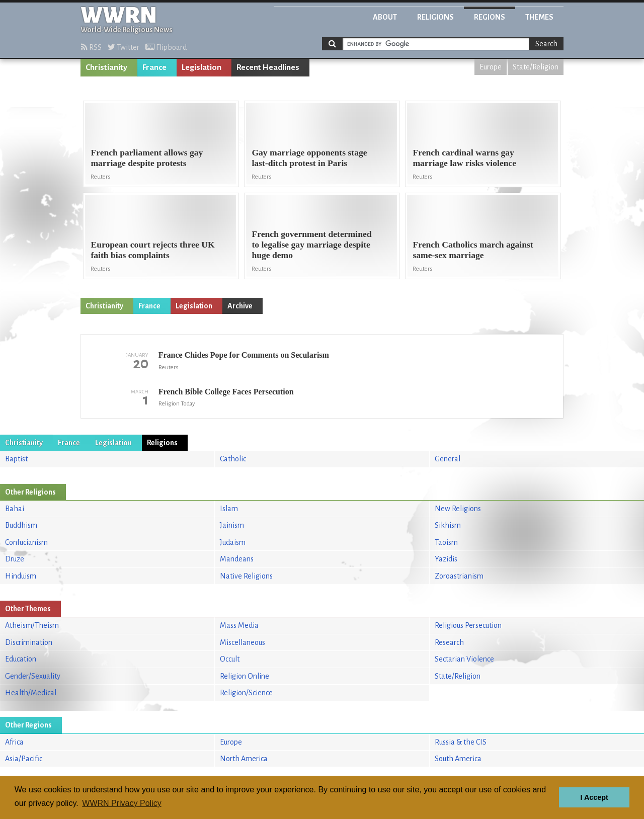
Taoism (446, 542)
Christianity (106, 67)
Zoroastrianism (459, 576)
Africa (14, 742)
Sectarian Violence (464, 659)
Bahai (15, 509)
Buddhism (21, 525)
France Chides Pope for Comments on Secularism (244, 355)
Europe (491, 67)
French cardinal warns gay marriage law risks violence (464, 158)
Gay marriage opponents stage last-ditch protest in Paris (309, 158)
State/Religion (536, 67)
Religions (435, 17)
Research (449, 642)
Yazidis (446, 559)
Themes (539, 17)
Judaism (233, 542)
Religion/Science (246, 693)
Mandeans (237, 559)
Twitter (124, 47)
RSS (91, 47)
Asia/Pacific (24, 759)
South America (458, 759)
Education (21, 659)
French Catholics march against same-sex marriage (473, 250)
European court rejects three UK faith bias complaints (152, 250)
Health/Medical (31, 693)
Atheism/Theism (32, 625)
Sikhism (448, 525)
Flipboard (166, 47)
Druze (15, 559)
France (154, 67)
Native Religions (246, 576)
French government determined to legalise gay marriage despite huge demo (311, 244)
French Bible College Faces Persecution (226, 392)
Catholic (233, 459)
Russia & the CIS (461, 742)
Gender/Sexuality (33, 676)
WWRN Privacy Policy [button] (122, 803)
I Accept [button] (594, 797)
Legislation (202, 67)
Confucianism (26, 542)
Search (546, 44)
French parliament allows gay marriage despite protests (147, 158)
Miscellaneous (243, 642)
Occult (230, 659)
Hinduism (21, 576)
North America (244, 759)
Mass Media (239, 625)
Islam (229, 509)
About (385, 17)
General (448, 459)
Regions (490, 17)
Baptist (16, 459)
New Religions (458, 509)
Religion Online (245, 676)
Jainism (232, 525)
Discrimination (29, 642)
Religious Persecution (468, 625)
